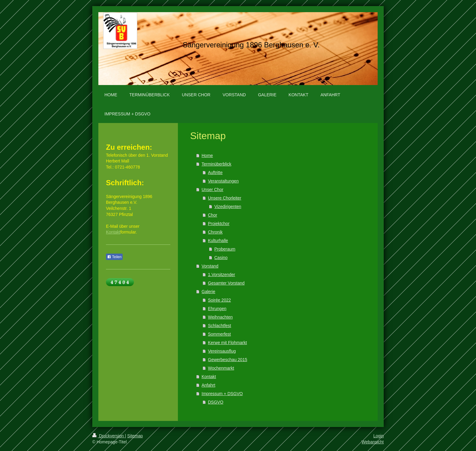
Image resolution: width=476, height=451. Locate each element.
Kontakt (209, 377)
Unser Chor (212, 190)
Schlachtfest (219, 326)
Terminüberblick (216, 164)
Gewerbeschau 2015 (228, 360)
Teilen (114, 257)
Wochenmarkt (221, 368)
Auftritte (215, 173)
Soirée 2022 (219, 300)
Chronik (215, 232)
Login (379, 436)
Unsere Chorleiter (225, 198)
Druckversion (109, 436)
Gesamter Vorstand (226, 283)
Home (207, 155)
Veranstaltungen (223, 181)
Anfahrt (208, 385)
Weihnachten (220, 317)
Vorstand (210, 266)
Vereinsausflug (222, 351)
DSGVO (216, 402)
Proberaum (225, 249)
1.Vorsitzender (222, 275)
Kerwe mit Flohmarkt (227, 343)
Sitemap (135, 436)
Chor (212, 215)
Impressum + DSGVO (222, 394)
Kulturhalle (218, 241)
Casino (221, 258)
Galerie (208, 292)
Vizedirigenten (228, 207)
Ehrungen (217, 309)
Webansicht (373, 442)
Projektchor (219, 224)
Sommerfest (219, 334)
